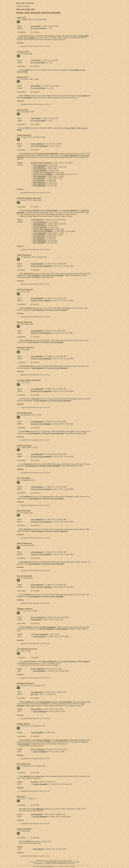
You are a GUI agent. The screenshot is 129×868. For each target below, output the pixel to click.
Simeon (39, 169)
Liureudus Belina (42, 173)
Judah (39, 167)
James (35, 26)
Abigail (66, 702)
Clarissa (39, 165)
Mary (34, 694)
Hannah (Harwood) (42, 174)
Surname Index (35, 13)
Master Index (46, 13)
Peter (36, 692)
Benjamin (38, 617)
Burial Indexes (55, 13)
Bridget (36, 620)
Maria (38, 182)
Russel (39, 176)
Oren (38, 180)
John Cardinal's (44, 866)
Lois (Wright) (39, 146)
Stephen (37, 144)
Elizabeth (40, 171)
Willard (39, 184)
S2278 (23, 46)
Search (27, 13)
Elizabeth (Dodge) (47, 154)
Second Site (50, 866)
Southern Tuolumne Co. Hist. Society (56, 862)
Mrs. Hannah (38, 28)
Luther (39, 178)
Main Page (20, 13)
